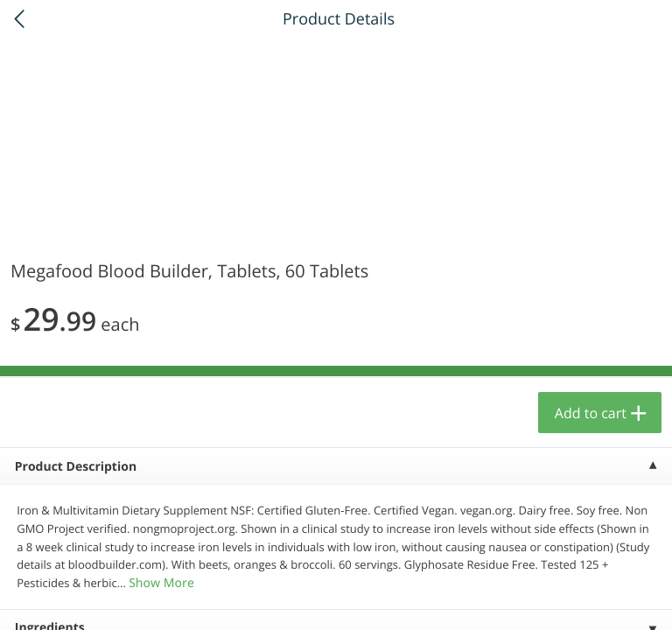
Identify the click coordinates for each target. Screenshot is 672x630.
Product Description (76, 467)
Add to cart (591, 413)
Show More (161, 583)
